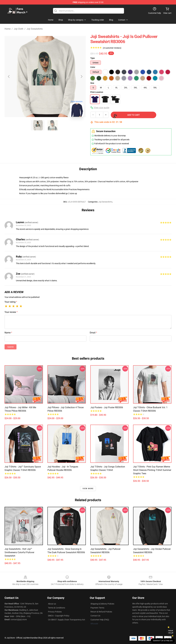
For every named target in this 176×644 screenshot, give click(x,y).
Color (93, 67)
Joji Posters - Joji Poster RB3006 (107, 407)
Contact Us (95, 616)
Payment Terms (97, 608)
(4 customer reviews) (112, 48)
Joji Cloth (19, 29)
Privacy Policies (55, 612)
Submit (11, 347)
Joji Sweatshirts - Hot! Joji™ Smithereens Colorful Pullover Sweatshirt (19, 552)
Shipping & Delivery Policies (102, 604)
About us (52, 604)
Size (92, 83)
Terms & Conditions (57, 608)
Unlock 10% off (171, 632)
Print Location (97, 92)
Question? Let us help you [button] (163, 641)
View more (88, 489)
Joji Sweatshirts (35, 29)
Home (8, 29)
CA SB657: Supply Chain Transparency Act (67, 620)
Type (93, 58)
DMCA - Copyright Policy (59, 616)
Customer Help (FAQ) (100, 620)
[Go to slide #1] (38, 125)
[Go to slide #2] (53, 125)
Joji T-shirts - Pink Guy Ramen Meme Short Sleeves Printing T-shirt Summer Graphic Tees (152, 470)
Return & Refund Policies (101, 612)
